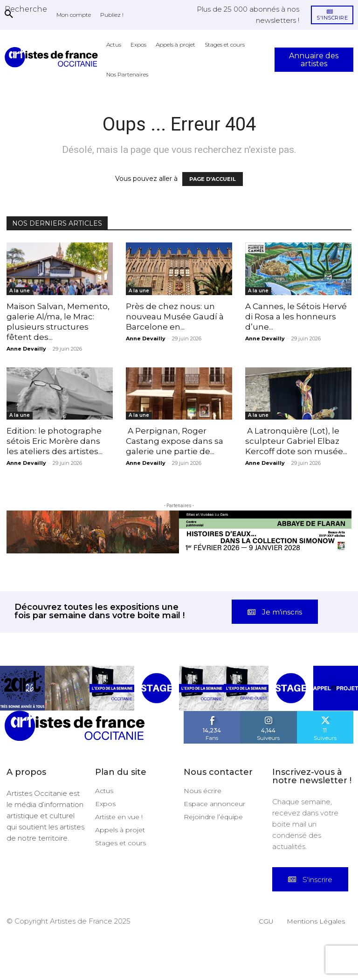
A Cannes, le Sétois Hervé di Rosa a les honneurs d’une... (296, 317)
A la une (20, 291)
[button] (26, 9)
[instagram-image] (22, 726)
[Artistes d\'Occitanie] (53, 57)
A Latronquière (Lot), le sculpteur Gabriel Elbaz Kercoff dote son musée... (296, 441)
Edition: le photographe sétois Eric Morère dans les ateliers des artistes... (55, 441)
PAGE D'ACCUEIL (213, 179)
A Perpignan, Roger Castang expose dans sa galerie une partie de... (175, 441)
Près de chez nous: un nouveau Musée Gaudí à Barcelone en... (175, 317)
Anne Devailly (26, 349)
